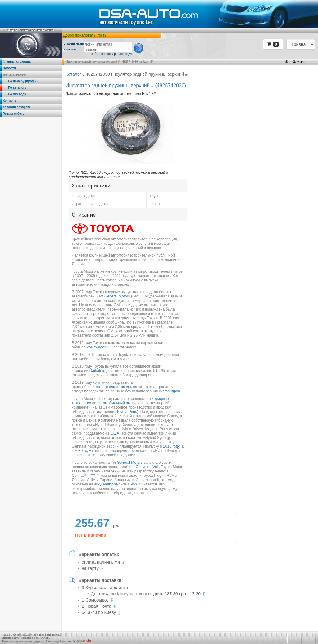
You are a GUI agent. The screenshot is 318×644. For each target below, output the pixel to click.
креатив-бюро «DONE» (35, 638)
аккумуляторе (106, 484)
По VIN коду (14, 94)
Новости (9, 68)
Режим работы (14, 114)
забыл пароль (101, 54)
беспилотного (96, 387)
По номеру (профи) (20, 81)
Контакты (10, 101)
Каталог (73, 74)
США (115, 433)
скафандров (170, 391)
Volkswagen (97, 347)
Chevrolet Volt (147, 467)
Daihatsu (97, 371)
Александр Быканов (58, 641)
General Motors (117, 296)
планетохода (120, 387)
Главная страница (17, 62)
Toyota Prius (127, 412)
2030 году (83, 451)
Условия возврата (17, 107)
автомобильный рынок (117, 403)
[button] (273, 44)
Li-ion (132, 484)
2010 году (171, 446)
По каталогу (15, 88)
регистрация (123, 54)
